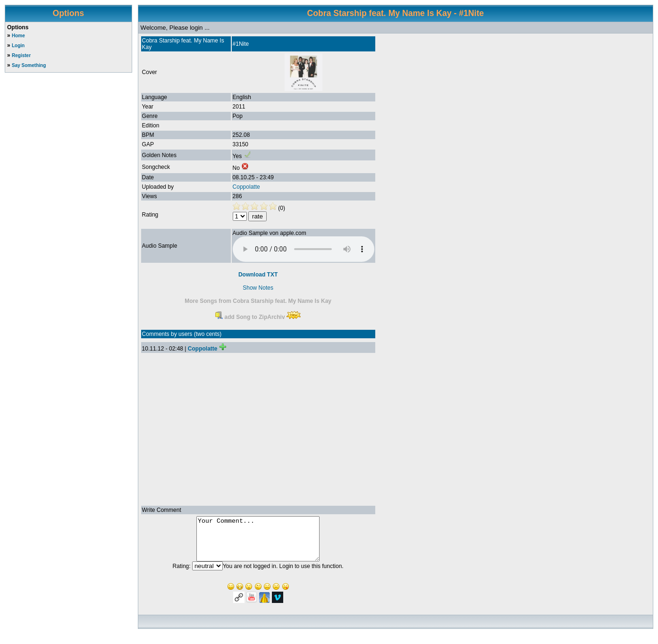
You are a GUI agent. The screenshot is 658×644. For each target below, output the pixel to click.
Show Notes (258, 288)
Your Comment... (258, 543)
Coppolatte (246, 187)
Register (21, 55)
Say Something (29, 65)
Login (18, 46)
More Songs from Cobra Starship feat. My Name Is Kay (258, 301)
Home (18, 36)
